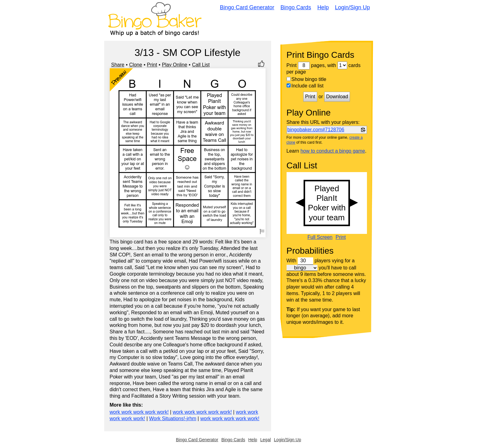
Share (118, 65)
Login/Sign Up (352, 7)
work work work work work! (139, 412)
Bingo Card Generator (247, 7)
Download (337, 97)
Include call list (305, 86)
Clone (136, 65)
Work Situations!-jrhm (173, 418)
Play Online (175, 65)
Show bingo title (307, 79)
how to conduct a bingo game (333, 151)
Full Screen (320, 237)
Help (323, 7)
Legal (266, 440)
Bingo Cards (296, 7)
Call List (201, 65)
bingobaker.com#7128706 (316, 130)
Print (152, 65)
